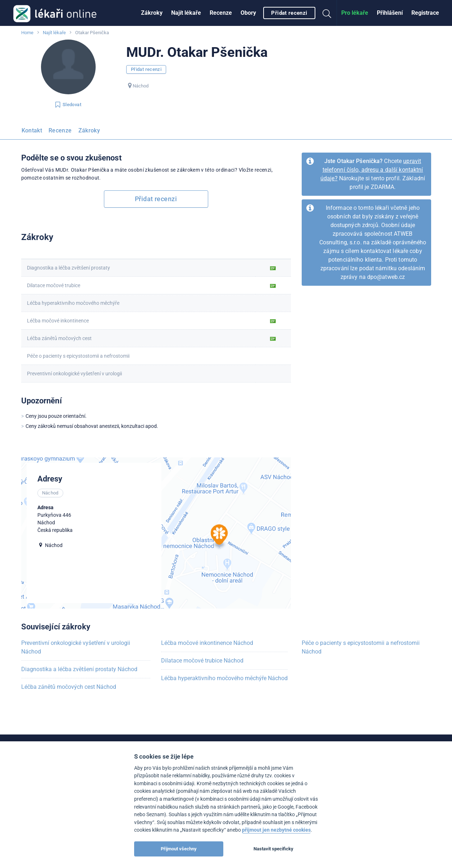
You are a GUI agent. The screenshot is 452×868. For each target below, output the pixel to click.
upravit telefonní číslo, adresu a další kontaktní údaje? (372, 170)
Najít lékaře (186, 13)
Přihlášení (390, 13)
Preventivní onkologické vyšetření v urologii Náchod (76, 647)
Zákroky (152, 13)
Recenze (221, 13)
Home (27, 33)
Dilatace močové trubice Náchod (202, 661)
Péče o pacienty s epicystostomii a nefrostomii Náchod (361, 647)
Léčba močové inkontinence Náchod (207, 643)
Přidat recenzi (289, 13)
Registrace (425, 13)
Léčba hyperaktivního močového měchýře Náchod (224, 678)
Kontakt (32, 130)
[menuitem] (152, 13)
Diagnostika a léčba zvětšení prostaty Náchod (79, 669)
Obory (248, 13)
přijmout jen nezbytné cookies (276, 830)
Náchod (141, 86)
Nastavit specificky (273, 849)
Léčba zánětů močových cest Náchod (69, 687)
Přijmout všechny (179, 849)
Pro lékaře (355, 13)
